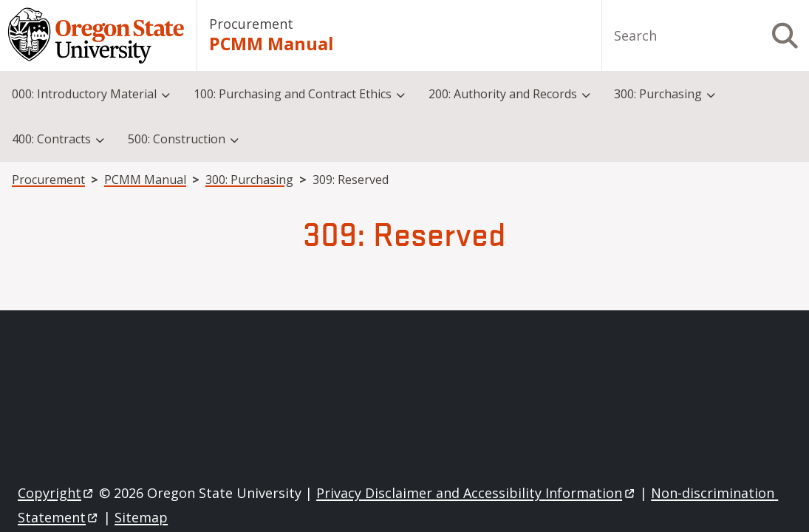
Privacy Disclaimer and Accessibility (476, 493)
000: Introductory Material (84, 94)
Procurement (251, 24)
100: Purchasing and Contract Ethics (293, 94)
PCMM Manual (271, 44)
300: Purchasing (658, 94)
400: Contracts (51, 139)
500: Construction (177, 139)
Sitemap (141, 517)
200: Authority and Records (503, 94)
